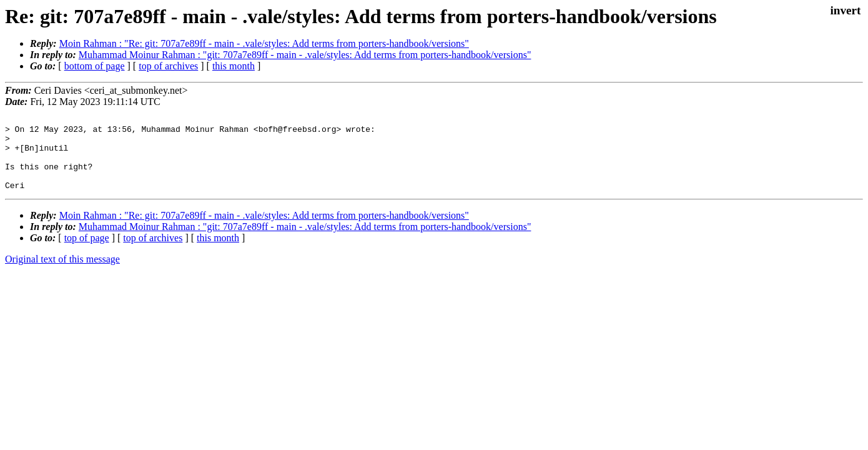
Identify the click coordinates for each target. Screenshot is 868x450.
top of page (87, 253)
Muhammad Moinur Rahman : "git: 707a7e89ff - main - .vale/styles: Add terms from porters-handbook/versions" (305, 55)
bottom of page (95, 66)
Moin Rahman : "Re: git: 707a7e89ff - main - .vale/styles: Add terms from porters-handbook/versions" (264, 43)
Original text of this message (62, 274)
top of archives (168, 66)
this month (234, 66)
